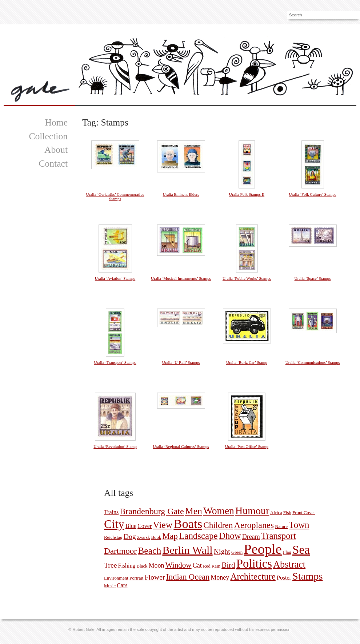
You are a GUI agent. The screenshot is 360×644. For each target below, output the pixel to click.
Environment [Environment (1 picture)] (116, 578)
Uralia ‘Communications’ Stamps (313, 362)
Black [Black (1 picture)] (142, 566)
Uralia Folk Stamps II (247, 194)
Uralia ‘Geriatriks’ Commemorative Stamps (115, 196)
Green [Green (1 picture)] (237, 552)
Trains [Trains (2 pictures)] (111, 512)
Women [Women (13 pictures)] (219, 511)
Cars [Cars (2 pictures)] (122, 585)
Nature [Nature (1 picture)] (281, 526)
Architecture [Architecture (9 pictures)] (253, 577)
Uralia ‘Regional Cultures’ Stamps (181, 446)
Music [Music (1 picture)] (110, 586)
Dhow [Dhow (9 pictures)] (230, 536)
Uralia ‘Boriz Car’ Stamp (247, 362)
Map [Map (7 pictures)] (170, 536)
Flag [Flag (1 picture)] (287, 552)
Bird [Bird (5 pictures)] (228, 565)
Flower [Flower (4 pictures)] (155, 577)
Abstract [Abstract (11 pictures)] (289, 565)
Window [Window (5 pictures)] (179, 565)
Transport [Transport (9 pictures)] (279, 536)
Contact (53, 164)
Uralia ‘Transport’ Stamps (115, 362)
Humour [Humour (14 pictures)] (252, 511)
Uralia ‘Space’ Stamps (313, 278)
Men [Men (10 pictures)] (194, 511)
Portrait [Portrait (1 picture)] (136, 578)
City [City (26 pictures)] (114, 524)
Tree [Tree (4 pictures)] (110, 565)
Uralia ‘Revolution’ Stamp (115, 446)
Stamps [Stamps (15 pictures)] (308, 576)
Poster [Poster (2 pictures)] (284, 578)
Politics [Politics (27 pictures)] (254, 564)
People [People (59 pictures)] (263, 549)
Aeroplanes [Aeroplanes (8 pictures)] (254, 525)
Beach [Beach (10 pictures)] (149, 551)
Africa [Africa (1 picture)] (276, 513)
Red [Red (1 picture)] (207, 566)
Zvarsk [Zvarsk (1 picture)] (144, 537)
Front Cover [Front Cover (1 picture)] (304, 513)
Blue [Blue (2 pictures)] (131, 526)
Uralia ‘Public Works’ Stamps (247, 278)
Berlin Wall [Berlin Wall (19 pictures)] (187, 550)
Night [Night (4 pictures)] (222, 551)
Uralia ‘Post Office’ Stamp (247, 446)
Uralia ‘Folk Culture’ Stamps (313, 194)
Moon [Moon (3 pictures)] (157, 565)
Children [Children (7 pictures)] (218, 525)
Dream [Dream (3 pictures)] (251, 537)
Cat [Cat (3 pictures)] (197, 565)
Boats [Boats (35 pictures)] (188, 524)
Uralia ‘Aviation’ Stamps (115, 278)
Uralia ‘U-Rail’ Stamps (181, 362)
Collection (48, 136)
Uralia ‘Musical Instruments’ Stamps (181, 278)
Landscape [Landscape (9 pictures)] (198, 536)
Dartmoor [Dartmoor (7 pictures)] (120, 551)
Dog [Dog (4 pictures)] (130, 536)
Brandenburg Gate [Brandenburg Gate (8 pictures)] (152, 511)
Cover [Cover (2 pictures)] (145, 526)
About (56, 150)
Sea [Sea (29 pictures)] (301, 550)
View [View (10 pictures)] (163, 525)
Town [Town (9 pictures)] (299, 525)
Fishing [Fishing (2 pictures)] (127, 566)
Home (56, 122)
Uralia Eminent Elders (181, 194)
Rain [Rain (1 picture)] (216, 566)
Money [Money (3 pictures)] (220, 577)
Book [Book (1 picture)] (156, 537)
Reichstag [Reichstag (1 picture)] (113, 537)
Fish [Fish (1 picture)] (287, 513)
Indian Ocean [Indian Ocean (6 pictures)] (188, 577)
